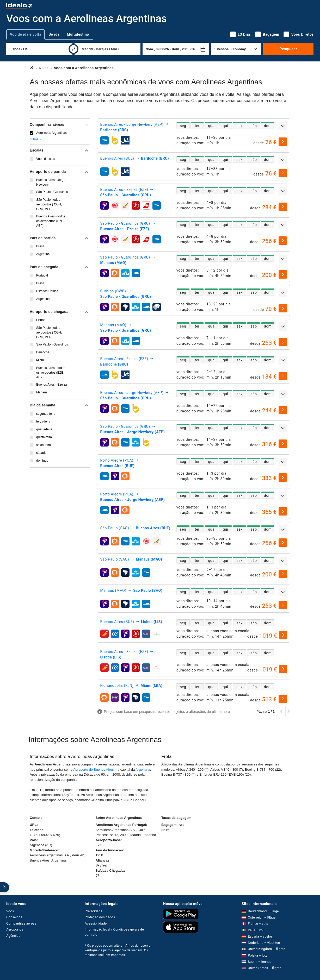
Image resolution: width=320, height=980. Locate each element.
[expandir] (283, 126)
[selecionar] (283, 142)
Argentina (143, 769)
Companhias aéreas (21, 923)
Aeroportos (15, 929)
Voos (10, 911)
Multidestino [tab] (78, 34)
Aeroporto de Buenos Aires (93, 769)
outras (36, 139)
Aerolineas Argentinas (51, 133)
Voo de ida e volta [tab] (26, 34)
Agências (13, 936)
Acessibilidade (96, 923)
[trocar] (73, 49)
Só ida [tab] (54, 34)
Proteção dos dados (100, 917)
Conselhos (14, 917)
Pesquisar (288, 49)
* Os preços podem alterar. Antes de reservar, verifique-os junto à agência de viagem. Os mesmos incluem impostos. (118, 950)
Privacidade (94, 911)
